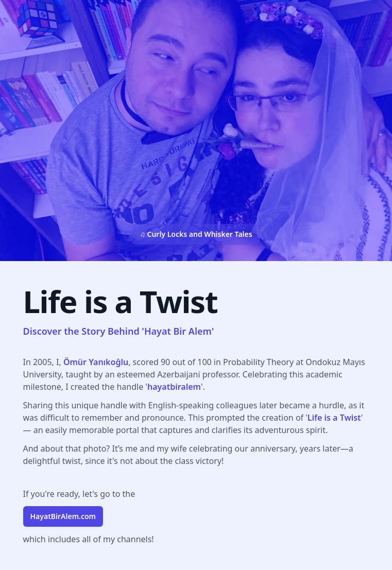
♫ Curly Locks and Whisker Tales (196, 234)
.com (63, 516)
